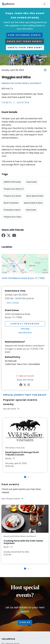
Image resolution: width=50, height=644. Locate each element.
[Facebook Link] (4, 236)
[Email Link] (14, 236)
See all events (11, 409)
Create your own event (25, 48)
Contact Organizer (25, 324)
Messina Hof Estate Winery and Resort (21, 83)
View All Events (25, 333)
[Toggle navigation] (45, 4)
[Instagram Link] (29, 385)
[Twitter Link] (9, 236)
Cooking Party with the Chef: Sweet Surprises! (23, 542)
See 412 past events (12, 499)
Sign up (25, 622)
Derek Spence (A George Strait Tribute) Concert (22, 453)
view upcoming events (24, 35)
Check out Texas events (25, 41)
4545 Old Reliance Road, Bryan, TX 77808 (23, 278)
